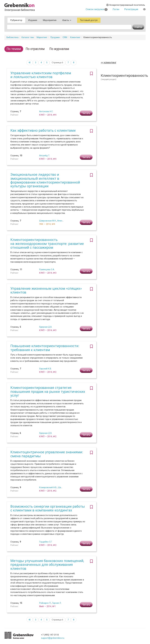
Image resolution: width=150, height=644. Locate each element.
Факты (67, 20)
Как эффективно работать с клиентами (43, 130)
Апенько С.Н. (64, 221)
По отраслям (35, 49)
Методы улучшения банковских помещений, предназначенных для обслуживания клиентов (47, 565)
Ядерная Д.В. (46, 327)
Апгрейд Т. (45, 156)
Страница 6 (57, 63)
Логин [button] (116, 9)
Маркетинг (42, 37)
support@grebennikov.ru (53, 638)
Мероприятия (50, 20)
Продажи (55, 37)
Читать (86, 113)
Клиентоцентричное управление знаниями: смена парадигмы (47, 454)
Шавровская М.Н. (48, 221)
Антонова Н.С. (46, 111)
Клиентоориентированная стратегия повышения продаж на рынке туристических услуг (48, 392)
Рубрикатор (16, 20)
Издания (33, 20)
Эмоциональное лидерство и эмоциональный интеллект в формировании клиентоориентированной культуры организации (45, 180)
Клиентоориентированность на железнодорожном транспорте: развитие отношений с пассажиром (47, 244)
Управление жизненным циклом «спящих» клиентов (46, 290)
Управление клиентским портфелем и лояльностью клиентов (41, 75)
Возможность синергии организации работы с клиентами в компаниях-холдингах (48, 508)
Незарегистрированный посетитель (126, 5)
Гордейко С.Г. (46, 542)
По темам (14, 49)
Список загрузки (97, 9)
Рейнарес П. (45, 603)
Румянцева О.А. (47, 269)
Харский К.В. (45, 369)
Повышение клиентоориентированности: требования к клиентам (45, 348)
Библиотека (13, 37)
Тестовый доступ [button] (89, 20)
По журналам (59, 49)
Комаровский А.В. (48, 487)
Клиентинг (75, 37)
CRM (65, 37)
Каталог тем (28, 37)
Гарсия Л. (57, 603)
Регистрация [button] (131, 9)
